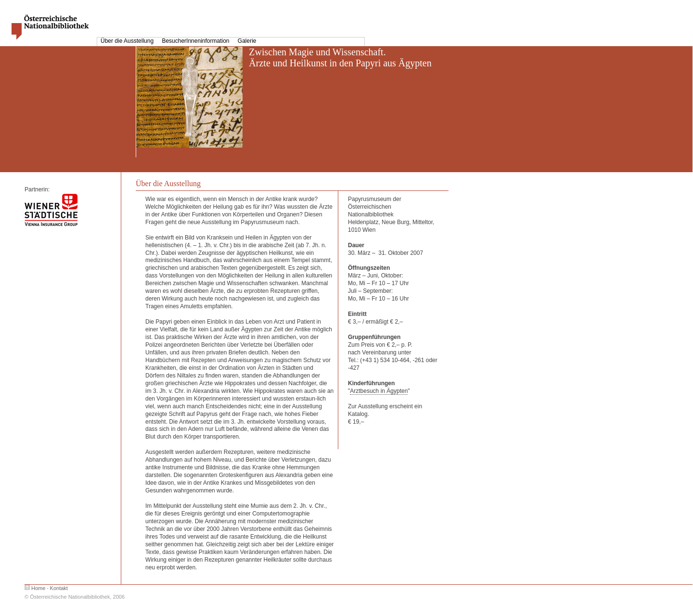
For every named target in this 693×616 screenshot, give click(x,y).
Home (38, 588)
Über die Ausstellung (128, 41)
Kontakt (59, 588)
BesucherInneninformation (196, 41)
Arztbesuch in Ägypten (379, 391)
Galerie (247, 41)
